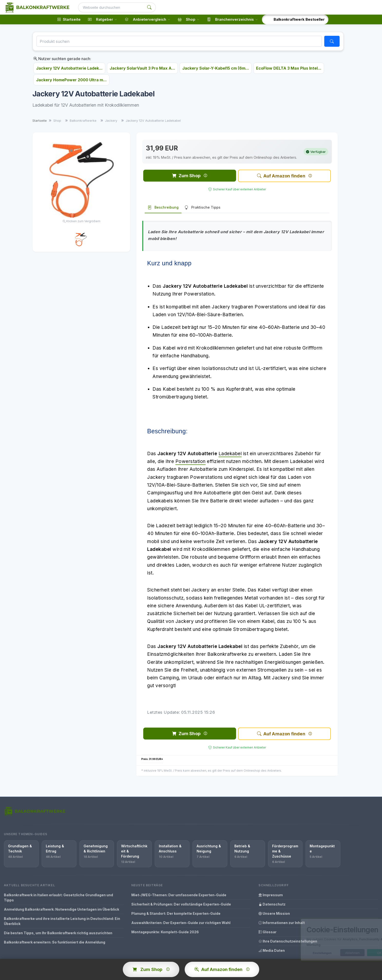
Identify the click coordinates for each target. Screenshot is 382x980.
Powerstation (191, 461)
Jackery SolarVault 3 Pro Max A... (142, 68)
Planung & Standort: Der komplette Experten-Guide (176, 913)
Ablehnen (331, 953)
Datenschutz (272, 904)
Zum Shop (186, 176)
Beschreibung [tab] (163, 208)
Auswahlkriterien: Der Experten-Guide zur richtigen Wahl (181, 923)
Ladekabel (230, 454)
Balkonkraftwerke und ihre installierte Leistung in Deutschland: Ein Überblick (62, 921)
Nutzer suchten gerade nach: (62, 59)
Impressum (271, 895)
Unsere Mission (274, 913)
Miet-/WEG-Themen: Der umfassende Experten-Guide (179, 895)
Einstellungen (301, 953)
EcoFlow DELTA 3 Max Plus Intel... (289, 68)
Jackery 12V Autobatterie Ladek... (69, 68)
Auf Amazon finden (281, 176)
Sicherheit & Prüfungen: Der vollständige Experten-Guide (181, 904)
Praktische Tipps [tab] (202, 208)
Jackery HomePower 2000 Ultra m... (71, 80)
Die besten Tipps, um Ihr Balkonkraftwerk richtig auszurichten (58, 933)
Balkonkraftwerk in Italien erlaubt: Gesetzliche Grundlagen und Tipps (58, 897)
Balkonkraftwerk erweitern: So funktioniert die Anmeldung (55, 942)
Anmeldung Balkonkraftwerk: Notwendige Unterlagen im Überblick (62, 909)
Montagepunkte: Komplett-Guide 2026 (165, 932)
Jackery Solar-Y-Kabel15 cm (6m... (216, 68)
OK (358, 953)
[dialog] (328, 940)
